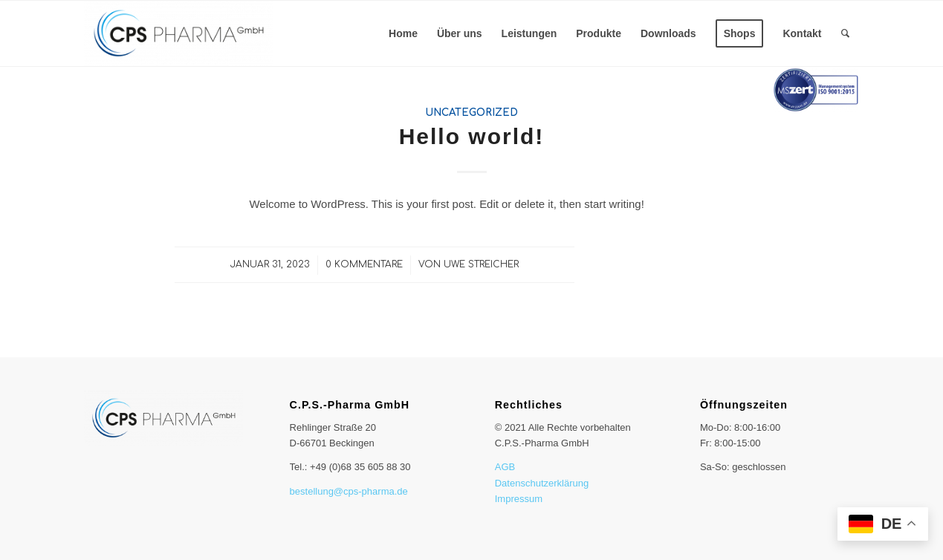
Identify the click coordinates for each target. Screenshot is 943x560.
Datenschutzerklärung (542, 483)
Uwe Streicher (481, 264)
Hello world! (472, 136)
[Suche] (845, 33)
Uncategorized (471, 113)
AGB (505, 467)
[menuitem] (403, 33)
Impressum (519, 499)
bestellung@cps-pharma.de (349, 491)
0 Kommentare (364, 264)
